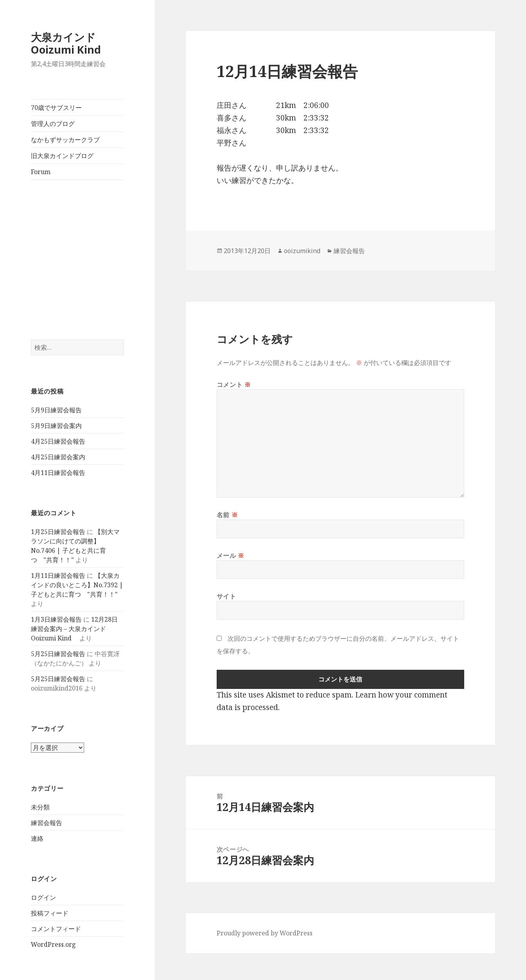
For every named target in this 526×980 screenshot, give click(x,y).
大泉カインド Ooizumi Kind (71, 43)
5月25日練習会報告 (58, 654)
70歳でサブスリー (56, 108)
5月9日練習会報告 (56, 410)
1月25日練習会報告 (58, 532)
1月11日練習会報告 (58, 575)
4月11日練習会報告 (58, 473)
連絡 (37, 838)
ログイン (43, 897)
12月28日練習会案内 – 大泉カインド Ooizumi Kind (74, 629)
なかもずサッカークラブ (65, 140)
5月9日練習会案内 (56, 426)
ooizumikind (302, 251)
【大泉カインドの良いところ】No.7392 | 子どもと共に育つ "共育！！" (77, 585)
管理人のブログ (53, 124)
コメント (234, 385)
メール (231, 556)
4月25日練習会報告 (58, 441)
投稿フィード (50, 913)
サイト (226, 596)
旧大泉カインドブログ (62, 156)
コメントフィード (56, 929)
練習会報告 (47, 823)
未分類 (40, 807)
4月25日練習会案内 (58, 457)
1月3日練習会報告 (56, 619)
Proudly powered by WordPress (265, 933)
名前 (227, 515)
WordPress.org (53, 944)
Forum (41, 172)
